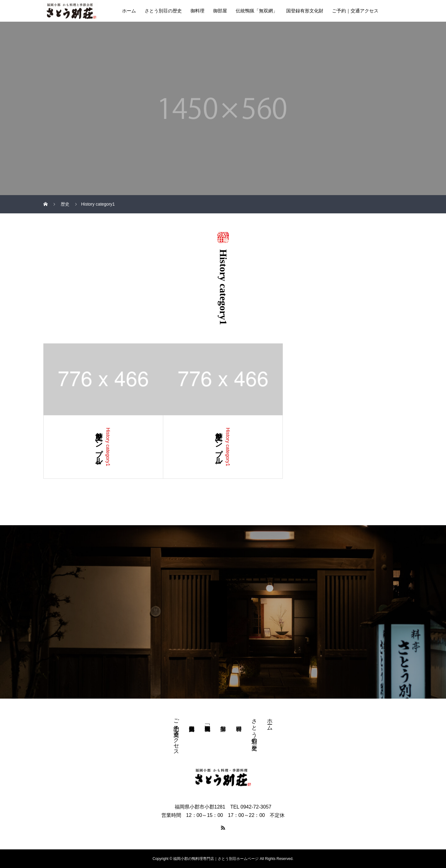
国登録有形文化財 (305, 11)
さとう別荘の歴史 (163, 11)
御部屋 (220, 11)
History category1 (108, 447)
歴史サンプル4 (99, 446)
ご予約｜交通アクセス (355, 11)
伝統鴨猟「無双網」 (257, 11)
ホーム (129, 11)
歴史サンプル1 (219, 446)
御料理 (197, 11)
